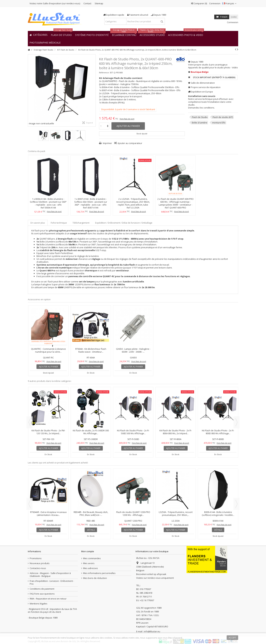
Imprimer (107, 143)
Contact (87, 3)
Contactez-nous (38, 568)
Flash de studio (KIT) (223, 117)
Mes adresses (91, 568)
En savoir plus (38, 223)
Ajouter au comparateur (130, 143)
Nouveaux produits (40, 563)
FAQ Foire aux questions (42, 594)
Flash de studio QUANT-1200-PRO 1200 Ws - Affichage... (133, 514)
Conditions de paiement (42, 589)
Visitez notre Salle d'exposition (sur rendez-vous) (55, 3)
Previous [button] (30, 422)
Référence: (104, 73)
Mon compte (88, 551)
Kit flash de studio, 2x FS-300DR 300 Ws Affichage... (91, 432)
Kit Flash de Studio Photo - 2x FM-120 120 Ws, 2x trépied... (48, 432)
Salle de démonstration (203, 83)
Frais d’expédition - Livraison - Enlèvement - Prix (52, 582)
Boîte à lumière (200, 123)
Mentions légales (39, 604)
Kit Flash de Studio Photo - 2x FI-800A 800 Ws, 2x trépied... (176, 432)
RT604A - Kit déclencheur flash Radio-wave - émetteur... (91, 350)
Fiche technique (59, 223)
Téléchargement (81, 223)
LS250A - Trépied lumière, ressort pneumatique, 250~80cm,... (176, 514)
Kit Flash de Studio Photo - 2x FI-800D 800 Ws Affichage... (218, 432)
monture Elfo (219, 123)
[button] (45, 42)
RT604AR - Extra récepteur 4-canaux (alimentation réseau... (48, 514)
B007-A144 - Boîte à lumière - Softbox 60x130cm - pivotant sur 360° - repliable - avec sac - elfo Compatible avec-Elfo (91, 203)
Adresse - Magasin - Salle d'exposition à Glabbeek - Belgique (50, 575)
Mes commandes (92, 558)
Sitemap (99, 3)
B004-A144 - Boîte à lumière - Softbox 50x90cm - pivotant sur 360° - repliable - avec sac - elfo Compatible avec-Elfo (48, 203)
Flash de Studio (200, 117)
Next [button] (236, 422)
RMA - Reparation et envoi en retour (48, 599)
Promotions (36, 558)
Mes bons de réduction (95, 578)
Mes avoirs (89, 563)
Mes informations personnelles (99, 573)
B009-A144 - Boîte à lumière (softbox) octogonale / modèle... (218, 514)
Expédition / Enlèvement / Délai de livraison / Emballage (124, 223)
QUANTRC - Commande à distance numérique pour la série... (48, 350)
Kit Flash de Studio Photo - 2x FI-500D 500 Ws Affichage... (133, 432)
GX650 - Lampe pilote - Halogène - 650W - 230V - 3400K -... (133, 350)
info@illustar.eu (152, 631)
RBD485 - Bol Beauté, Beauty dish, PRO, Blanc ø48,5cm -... (91, 514)
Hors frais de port (127, 119)
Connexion (215, 3)
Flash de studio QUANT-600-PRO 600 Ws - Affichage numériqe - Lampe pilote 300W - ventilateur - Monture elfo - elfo (176, 203)
